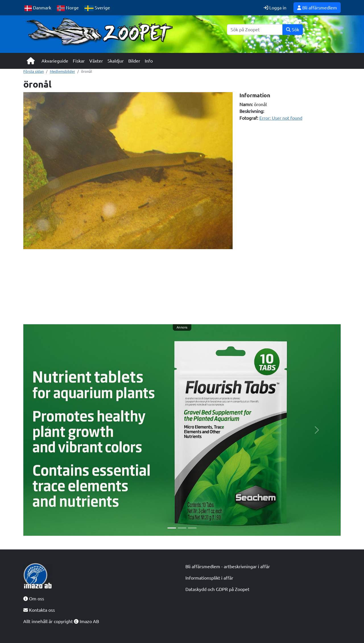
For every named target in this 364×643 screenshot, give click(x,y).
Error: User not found (281, 118)
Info (149, 61)
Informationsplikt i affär (209, 578)
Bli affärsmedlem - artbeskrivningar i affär (228, 566)
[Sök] (255, 30)
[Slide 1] (172, 528)
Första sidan (34, 71)
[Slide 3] (192, 528)
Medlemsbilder (62, 71)
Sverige (97, 8)
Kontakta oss (39, 610)
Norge (68, 8)
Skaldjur (116, 61)
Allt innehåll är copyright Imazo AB (61, 621)
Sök (293, 30)
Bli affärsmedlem (317, 8)
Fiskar (79, 61)
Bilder (134, 61)
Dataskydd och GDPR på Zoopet (217, 589)
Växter (96, 61)
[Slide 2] (182, 528)
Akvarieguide (55, 61)
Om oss (34, 599)
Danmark (38, 8)
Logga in (275, 8)
